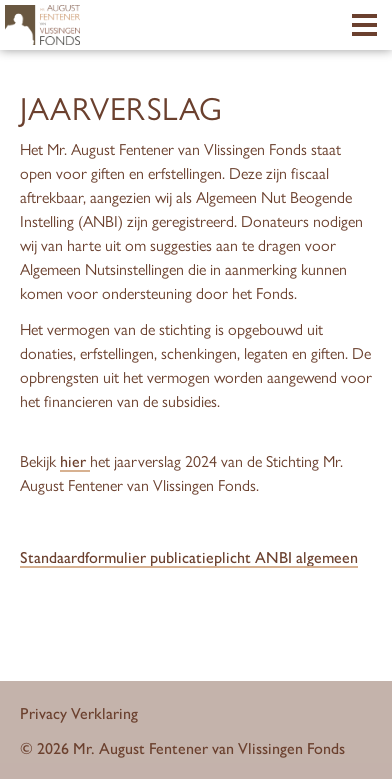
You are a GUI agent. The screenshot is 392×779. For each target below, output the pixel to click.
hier (75, 460)
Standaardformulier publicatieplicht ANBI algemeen (189, 556)
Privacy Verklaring (79, 712)
